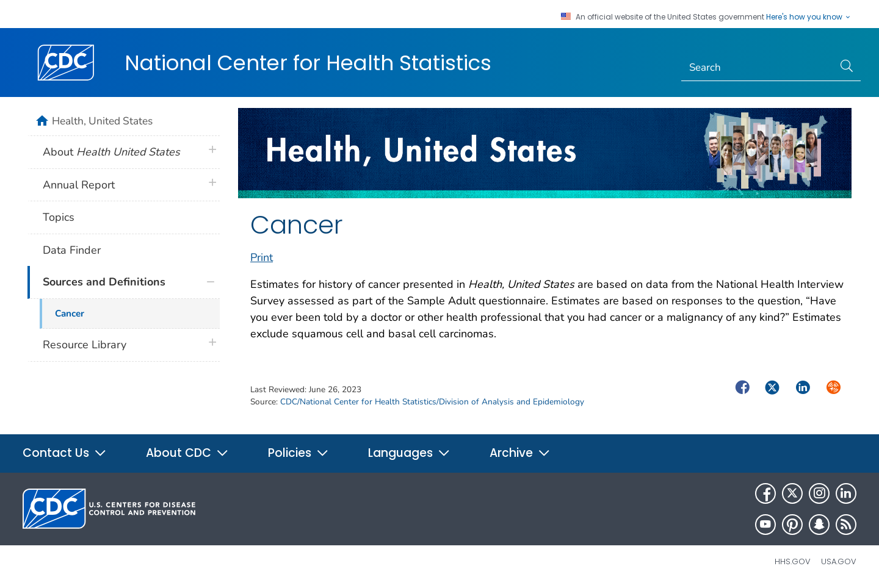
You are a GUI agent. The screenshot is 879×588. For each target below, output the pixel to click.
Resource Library (85, 345)
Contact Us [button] (65, 453)
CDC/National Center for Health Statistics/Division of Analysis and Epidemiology (432, 402)
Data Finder (72, 250)
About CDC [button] (187, 453)
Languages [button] (409, 453)
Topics (59, 217)
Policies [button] (298, 453)
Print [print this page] (262, 257)
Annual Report (79, 185)
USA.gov (839, 561)
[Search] (758, 68)
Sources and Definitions (104, 282)
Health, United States (102, 121)
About (111, 152)
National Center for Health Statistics (308, 63)
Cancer (70, 314)
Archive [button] (520, 453)
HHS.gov (793, 561)
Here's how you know (809, 17)
